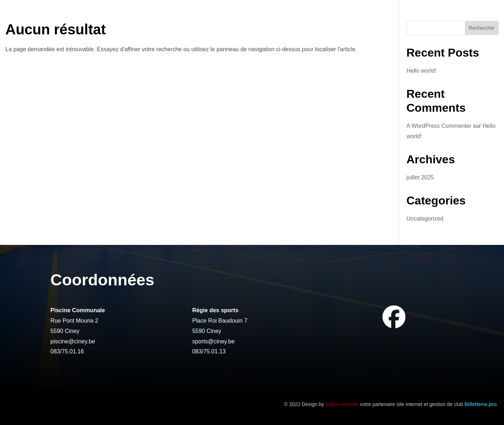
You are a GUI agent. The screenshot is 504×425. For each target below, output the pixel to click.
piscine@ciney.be (73, 341)
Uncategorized (425, 219)
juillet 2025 (420, 177)
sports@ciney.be (213, 341)
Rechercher (482, 28)
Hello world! (422, 71)
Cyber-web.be (342, 404)
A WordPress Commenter (439, 126)
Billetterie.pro (481, 404)
